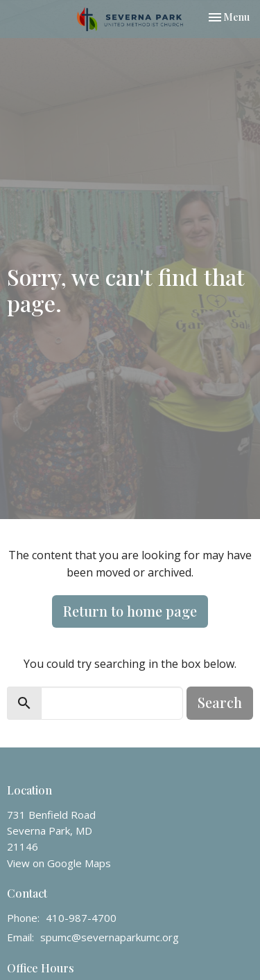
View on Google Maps (59, 863)
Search (220, 702)
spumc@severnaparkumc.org (110, 937)
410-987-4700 (81, 918)
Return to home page (130, 611)
